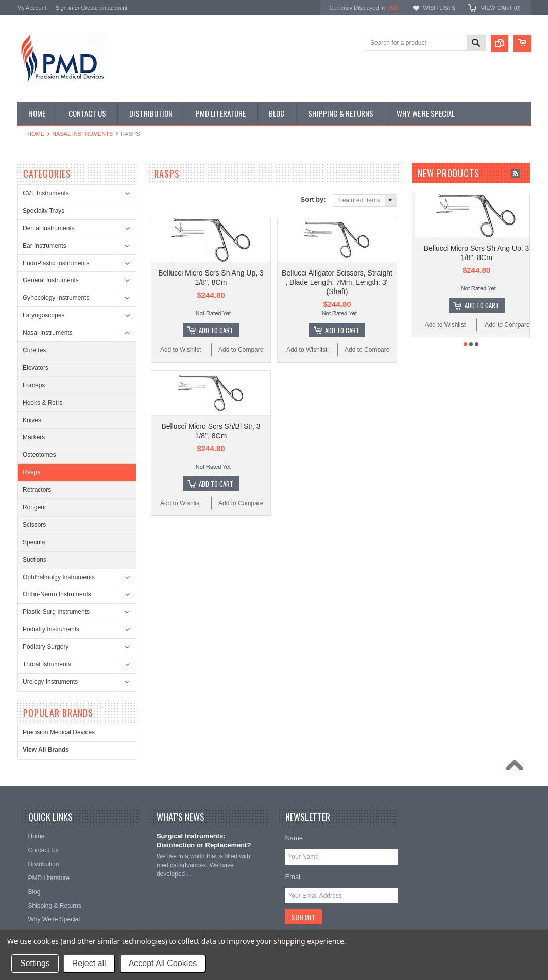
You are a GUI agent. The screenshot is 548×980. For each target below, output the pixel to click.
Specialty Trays (44, 211)
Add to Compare (241, 350)
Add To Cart (216, 330)
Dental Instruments (49, 228)
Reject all (89, 963)
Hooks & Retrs (42, 403)
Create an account (104, 8)
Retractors (37, 490)
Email (293, 877)
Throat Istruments (47, 664)
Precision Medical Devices (59, 732)
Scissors (34, 525)
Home (36, 134)
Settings (35, 963)
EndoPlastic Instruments (56, 263)
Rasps (31, 472)
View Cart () (501, 8)
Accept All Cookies (163, 963)
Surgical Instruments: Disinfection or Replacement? (204, 840)
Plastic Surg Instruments (56, 612)
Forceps (34, 385)
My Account (32, 8)
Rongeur (35, 507)
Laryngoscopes (44, 315)
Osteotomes (39, 455)
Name (294, 838)
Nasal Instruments (82, 134)
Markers (34, 437)
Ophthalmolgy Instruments (59, 577)
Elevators (36, 368)
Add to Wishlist (181, 350)
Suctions (35, 560)
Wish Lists (439, 8)
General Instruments (51, 280)
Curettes (34, 350)
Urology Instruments (50, 682)
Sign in (64, 8)
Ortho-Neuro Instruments (57, 594)
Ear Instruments (45, 246)
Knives (32, 420)
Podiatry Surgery (46, 647)
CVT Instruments (46, 193)
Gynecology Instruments (56, 298)
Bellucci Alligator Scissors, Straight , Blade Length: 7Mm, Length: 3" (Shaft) (337, 282)
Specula (34, 542)
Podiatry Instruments (51, 629)
